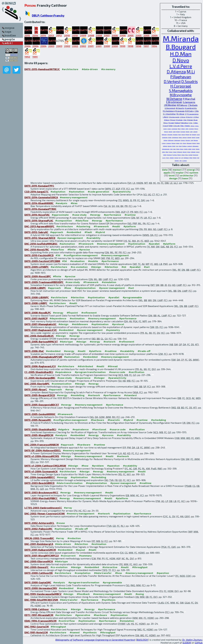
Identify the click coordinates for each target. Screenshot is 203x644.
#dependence (58, 318)
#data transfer (103, 573)
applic (167, 172)
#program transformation (90, 372)
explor (180, 172)
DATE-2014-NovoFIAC (37, 215)
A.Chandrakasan (175, 137)
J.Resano (195, 120)
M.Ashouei (174, 143)
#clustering (83, 226)
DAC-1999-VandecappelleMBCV (43, 594)
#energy (95, 215)
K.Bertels (195, 158)
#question (113, 466)
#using (140, 594)
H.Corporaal (181, 86)
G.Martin (165, 155)
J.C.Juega (169, 129)
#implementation (85, 288)
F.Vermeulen (183, 132)
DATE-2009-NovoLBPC (38, 276)
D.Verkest (172, 81)
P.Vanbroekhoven (184, 123)
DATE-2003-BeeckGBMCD (39, 483)
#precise (85, 249)
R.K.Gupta (178, 132)
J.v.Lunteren (184, 161)
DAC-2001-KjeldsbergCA (39, 544)
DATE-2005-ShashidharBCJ (40, 429)
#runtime (130, 215)
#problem (98, 466)
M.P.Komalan (164, 135)
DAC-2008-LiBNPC (35, 288)
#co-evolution (79, 267)
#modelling (78, 395)
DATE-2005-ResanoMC (38, 420)
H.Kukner (178, 149)
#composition (64, 220)
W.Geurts (180, 108)
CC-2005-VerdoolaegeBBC (40, 378)
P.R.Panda (187, 135)
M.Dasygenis (189, 143)
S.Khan (171, 149)
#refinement (89, 313)
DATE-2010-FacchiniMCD (39, 255)
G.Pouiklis (198, 149)
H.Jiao (198, 158)
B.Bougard (181, 47)
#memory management (74, 197)
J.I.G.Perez (196, 117)
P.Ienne (180, 135)
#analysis (61, 203)
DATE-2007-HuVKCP (36, 318)
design (173, 178)
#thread (113, 366)
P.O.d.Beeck (184, 146)
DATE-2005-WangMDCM (39, 435)
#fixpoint (72, 313)
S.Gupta (174, 132)
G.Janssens (189, 102)
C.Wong (183, 155)
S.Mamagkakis (181, 90)
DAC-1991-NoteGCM (36, 632)
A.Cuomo (198, 152)
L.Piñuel (164, 152)
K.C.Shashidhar (169, 114)
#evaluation (77, 261)
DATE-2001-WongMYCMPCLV (42, 556)
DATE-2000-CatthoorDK (39, 573)
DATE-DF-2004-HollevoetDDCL (43, 450)
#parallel (154, 244)
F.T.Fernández (170, 135)
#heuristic (114, 420)
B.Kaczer (182, 149)
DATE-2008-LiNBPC (36, 303)
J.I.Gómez (183, 117)
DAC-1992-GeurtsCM (37, 627)
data (165, 170)
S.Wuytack (172, 158)
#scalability (127, 351)
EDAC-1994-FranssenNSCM (40, 621)
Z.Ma (197, 111)
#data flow (82, 220)
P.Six (180, 158)
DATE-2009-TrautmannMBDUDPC (44, 282)
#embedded (74, 232)
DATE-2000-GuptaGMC (38, 582)
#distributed (85, 366)
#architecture (70, 69)
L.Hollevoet (185, 137)
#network (109, 342)
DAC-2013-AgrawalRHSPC (39, 226)
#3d (58, 255)
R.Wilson (179, 155)
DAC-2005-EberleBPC (37, 384)
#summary (85, 556)
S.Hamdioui (195, 132)
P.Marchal (189, 99)
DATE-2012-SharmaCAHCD (40, 238)
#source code (117, 372)
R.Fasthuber (179, 120)
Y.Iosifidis (186, 149)
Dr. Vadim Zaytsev (192, 640)
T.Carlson (171, 152)
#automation (77, 192)
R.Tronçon (196, 129)
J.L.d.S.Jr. (164, 158)
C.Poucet (184, 143)
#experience (83, 378)
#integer (99, 378)
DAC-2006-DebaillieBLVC (39, 336)
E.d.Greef (194, 149)
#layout (80, 550)
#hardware (97, 420)
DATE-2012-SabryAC (36, 232)
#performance (112, 215)
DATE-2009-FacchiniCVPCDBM (42, 261)
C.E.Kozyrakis (177, 126)
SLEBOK (187, 643)
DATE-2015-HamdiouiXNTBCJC (42, 69)
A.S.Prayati (190, 155)
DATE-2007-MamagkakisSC (40, 324)
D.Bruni (167, 152)
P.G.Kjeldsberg (169, 111)
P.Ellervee (166, 132)
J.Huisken (178, 143)
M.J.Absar (180, 114)
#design (96, 267)
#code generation (98, 192)
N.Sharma (167, 120)
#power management (70, 238)
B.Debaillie (194, 135)
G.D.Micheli (165, 146)
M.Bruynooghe (181, 95)
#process (108, 435)
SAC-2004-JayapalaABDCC (40, 477)
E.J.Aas (191, 123)
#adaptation (58, 192)
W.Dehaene (174, 99)
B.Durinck (194, 143)
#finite (72, 249)
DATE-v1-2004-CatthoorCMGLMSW (45, 466)
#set (147, 267)
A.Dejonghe (193, 152)
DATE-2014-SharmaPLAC (39, 220)
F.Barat (180, 146)
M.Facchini (189, 117)
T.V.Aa (177, 146)
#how (68, 288)
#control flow (67, 621)
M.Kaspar (188, 132)
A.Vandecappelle (174, 117)
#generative (83, 615)
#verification (136, 372)
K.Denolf (193, 137)
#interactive (110, 567)
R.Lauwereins (193, 114)
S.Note (191, 132)
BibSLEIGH (142, 640)
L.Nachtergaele (177, 140)
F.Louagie (198, 137)
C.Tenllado (193, 105)
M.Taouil (191, 158)
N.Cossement (196, 155)
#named (75, 632)
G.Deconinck (170, 108)
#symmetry (113, 330)
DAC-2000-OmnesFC (36, 567)
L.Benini (166, 117)
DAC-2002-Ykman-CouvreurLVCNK (45, 513)
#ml (124, 267)
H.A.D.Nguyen (186, 158)
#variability (93, 238)
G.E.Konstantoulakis (166, 149)
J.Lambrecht (190, 146)
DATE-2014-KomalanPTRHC (40, 209)
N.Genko (198, 143)
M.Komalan (196, 140)
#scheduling (159, 420)
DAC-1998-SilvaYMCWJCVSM (41, 600)
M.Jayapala (180, 111)
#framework (101, 226)
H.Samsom (183, 140)
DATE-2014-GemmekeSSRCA (41, 197)
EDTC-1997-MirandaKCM (39, 615)
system (194, 172)
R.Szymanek (171, 123)
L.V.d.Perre (181, 66)
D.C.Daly (170, 137)
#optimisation (137, 244)
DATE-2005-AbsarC (36, 389)
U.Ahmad (183, 135)
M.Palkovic (182, 105)
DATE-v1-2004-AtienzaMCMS (42, 456)
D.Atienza (176, 72)
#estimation (77, 318)
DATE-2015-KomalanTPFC (39, 186)
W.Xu (181, 143)
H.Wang (180, 137)
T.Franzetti (165, 126)
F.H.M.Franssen (171, 140)
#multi (116, 226)
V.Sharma (164, 143)
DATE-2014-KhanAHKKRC (39, 203)
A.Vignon (175, 152)
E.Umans (189, 152)
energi (191, 170)
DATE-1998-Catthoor (37, 609)
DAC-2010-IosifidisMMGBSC (41, 244)
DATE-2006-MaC (34, 351)
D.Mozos (166, 123)
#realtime (111, 351)
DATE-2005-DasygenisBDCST (42, 405)
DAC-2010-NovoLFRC (37, 249)
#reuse (61, 523)
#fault (88, 232)
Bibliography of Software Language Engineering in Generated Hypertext (95, 640)
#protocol (118, 324)
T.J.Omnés (196, 123)
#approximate (60, 215)
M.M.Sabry (190, 111)
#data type (66, 342)
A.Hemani (170, 132)
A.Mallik (190, 149)
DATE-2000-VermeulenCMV (41, 588)
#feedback (83, 594)
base (185, 178)
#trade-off (144, 351)
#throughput (140, 567)
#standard (130, 395)
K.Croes (168, 158)
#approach (57, 232)
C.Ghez (185, 120)
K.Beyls (179, 129)
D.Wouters (177, 161)
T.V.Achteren (191, 129)
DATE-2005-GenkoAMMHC (40, 414)
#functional (99, 429)
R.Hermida (170, 146)
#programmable (132, 297)
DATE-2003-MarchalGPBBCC (41, 498)
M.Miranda (181, 38)
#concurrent (68, 556)
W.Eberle (183, 129)
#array (69, 389)
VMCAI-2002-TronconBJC (39, 538)
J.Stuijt (192, 140)
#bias (74, 203)
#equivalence (63, 372)
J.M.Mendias (170, 105)
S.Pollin (187, 129)
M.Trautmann (180, 152)
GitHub (199, 643)
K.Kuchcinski (177, 123)
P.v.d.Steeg (175, 155)
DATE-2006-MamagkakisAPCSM (43, 357)
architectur (187, 175)
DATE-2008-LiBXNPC (37, 297)
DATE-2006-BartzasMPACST (41, 342)
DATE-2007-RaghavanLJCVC (41, 330)
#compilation (83, 573)
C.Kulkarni (165, 140)
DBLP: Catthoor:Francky (48, 15)
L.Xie (182, 158)
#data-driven (90, 69)
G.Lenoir (198, 135)
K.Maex (182, 126)
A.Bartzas (193, 126)
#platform (130, 226)
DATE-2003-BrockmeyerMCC (41, 492)
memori (177, 170)
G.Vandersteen (165, 137)
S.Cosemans (169, 143)
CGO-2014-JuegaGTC (36, 192)
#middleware (80, 324)
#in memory (108, 69)
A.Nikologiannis (195, 146)
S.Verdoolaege (174, 129)
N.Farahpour (175, 135)
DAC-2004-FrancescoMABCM (42, 445)
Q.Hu (191, 135)
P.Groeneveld (169, 155)
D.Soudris (189, 81)
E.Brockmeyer (174, 102)
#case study (79, 215)
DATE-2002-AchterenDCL (39, 523)
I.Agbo (174, 149)
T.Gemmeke (188, 140)
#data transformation (69, 483)
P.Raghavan (181, 77)
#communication (62, 384)
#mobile (93, 261)
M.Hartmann (190, 120)
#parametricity (122, 192)
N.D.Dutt (171, 126)
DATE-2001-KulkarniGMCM (40, 550)
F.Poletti (174, 146)
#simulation (109, 282)
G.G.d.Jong (176, 158)
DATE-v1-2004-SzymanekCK (41, 471)
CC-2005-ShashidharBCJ (39, 372)
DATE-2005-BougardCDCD (40, 395)
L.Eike (181, 161)
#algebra (64, 429)
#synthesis (109, 600)
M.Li (191, 72)
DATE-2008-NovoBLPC (38, 313)
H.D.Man (181, 54)
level (172, 175)
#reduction (74, 538)
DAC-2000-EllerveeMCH (39, 561)
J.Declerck (185, 152)
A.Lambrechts (191, 108)
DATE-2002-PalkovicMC (38, 529)
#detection (111, 267)
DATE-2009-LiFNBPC (37, 267)
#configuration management (81, 255)
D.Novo (181, 60)
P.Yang (186, 155)
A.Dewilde (189, 137)
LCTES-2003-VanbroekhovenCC (43, 508)
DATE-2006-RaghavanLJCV (40, 366)
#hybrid (100, 232)
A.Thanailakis (187, 126)
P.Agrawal (173, 120)
